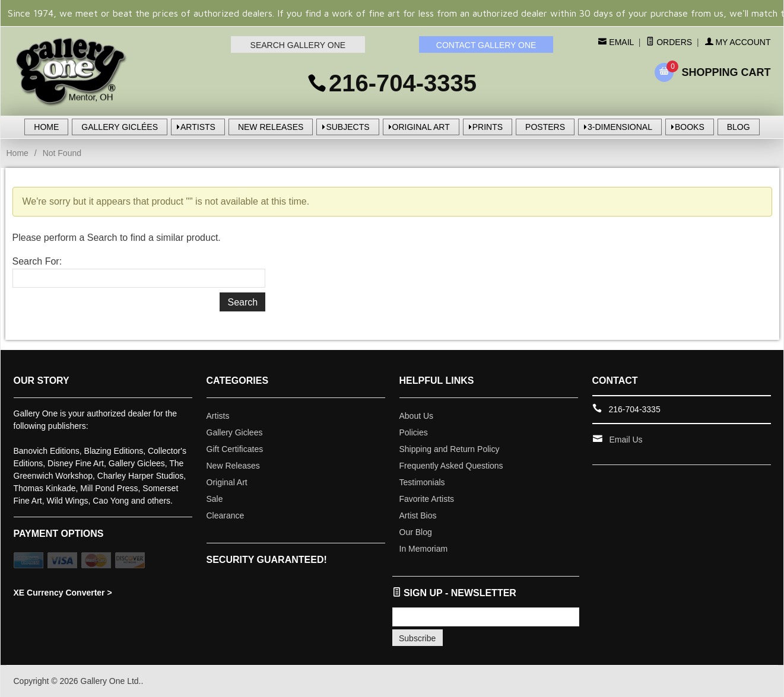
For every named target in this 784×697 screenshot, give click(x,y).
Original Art (227, 482)
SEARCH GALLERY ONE (298, 45)
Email (620, 42)
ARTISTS (198, 127)
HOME (46, 127)
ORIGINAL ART (421, 127)
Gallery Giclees (235, 432)
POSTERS (545, 127)
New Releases (233, 466)
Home (18, 153)
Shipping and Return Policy (450, 449)
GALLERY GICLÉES (120, 127)
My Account (738, 42)
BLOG (739, 127)
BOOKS (690, 127)
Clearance (226, 515)
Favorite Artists (427, 499)
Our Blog (416, 532)
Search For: (37, 261)
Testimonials (422, 482)
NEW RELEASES (271, 127)
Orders (669, 42)
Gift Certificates (235, 449)
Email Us (626, 440)
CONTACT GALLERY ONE (486, 45)
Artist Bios (418, 515)
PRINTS (488, 127)
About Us (417, 416)
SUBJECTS (347, 127)
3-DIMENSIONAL (620, 127)
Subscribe (417, 638)
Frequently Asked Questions (451, 466)
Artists (218, 416)
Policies (414, 432)
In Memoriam (424, 549)
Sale (215, 499)
